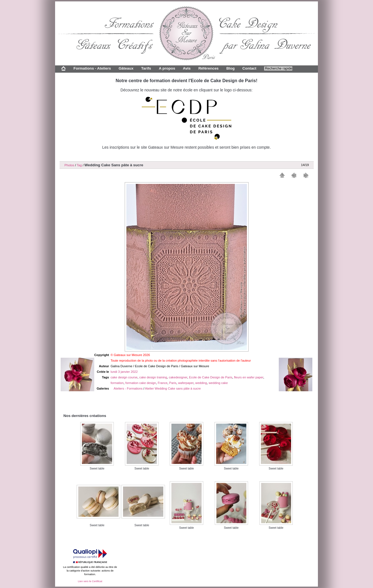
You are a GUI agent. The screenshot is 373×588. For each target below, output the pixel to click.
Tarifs (146, 68)
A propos (167, 68)
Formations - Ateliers (92, 68)
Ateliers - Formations (128, 388)
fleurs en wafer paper (249, 377)
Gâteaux (126, 68)
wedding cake (218, 383)
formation (117, 383)
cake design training (153, 377)
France (163, 383)
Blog (230, 68)
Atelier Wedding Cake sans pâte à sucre (173, 388)
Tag (79, 165)
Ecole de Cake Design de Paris (211, 377)
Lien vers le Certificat (90, 581)
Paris (173, 383)
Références (208, 68)
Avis (187, 68)
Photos (69, 165)
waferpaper (186, 383)
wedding (201, 383)
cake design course (124, 377)
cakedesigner (178, 377)
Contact (249, 68)
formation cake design (141, 383)
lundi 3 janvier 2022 (124, 372)
